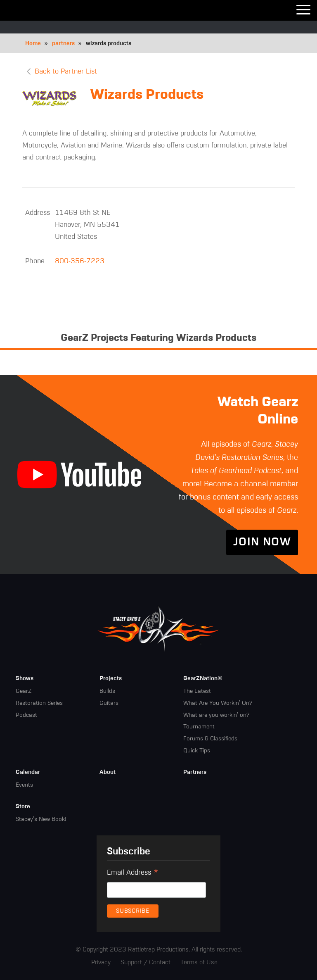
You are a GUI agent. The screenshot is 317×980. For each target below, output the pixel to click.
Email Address (133, 874)
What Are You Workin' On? (218, 703)
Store (23, 806)
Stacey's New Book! (41, 819)
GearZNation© (203, 678)
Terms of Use (199, 962)
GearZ (24, 691)
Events (24, 785)
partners (63, 43)
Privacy (101, 962)
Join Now (262, 542)
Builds (107, 691)
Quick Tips (197, 751)
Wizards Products (147, 95)
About (108, 772)
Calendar (28, 772)
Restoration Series (39, 703)
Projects (111, 678)
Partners (195, 772)
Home (33, 43)
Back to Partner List (66, 72)
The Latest (197, 691)
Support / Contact (145, 962)
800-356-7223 (80, 261)
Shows (25, 678)
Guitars (109, 703)
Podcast (26, 715)
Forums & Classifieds (210, 739)
